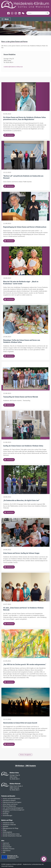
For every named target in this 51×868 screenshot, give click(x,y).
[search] (36, 13)
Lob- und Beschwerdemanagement (13, 808)
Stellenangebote (7, 832)
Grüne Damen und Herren (10, 804)
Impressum (6, 843)
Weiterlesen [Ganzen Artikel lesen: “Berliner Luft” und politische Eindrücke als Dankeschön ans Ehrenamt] (9, 186)
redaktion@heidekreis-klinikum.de (13, 67)
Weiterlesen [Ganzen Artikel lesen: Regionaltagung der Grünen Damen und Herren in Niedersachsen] (9, 241)
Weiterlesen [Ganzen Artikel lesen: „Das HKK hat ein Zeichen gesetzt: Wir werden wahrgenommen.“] (9, 682)
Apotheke (5, 826)
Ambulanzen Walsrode (9, 825)
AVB (4, 852)
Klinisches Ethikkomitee (9, 806)
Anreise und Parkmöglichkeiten (12, 799)
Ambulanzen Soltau (8, 823)
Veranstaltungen (7, 816)
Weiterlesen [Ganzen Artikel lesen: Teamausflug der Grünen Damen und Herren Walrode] (9, 405)
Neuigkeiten (6, 812)
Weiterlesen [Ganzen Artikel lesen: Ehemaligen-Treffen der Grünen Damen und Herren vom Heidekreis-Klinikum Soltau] (9, 356)
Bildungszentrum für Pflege (10, 828)
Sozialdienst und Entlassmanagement (13, 810)
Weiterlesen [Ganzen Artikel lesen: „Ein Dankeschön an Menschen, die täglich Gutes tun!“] (9, 512)
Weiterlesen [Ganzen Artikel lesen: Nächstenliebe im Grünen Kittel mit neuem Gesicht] (9, 744)
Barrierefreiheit (7, 847)
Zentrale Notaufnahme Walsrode (12, 836)
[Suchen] (48, 13)
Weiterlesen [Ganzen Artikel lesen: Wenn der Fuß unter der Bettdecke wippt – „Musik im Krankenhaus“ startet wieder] (9, 299)
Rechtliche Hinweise (9, 849)
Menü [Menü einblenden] (5, 19)
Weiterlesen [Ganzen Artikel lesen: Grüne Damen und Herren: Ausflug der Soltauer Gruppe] (9, 567)
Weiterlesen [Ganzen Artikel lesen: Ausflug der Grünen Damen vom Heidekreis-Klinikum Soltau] (9, 460)
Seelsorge (6, 814)
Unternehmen (7, 851)
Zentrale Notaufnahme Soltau (11, 834)
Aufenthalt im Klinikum (9, 800)
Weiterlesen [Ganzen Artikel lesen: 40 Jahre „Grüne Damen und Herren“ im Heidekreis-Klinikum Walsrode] (9, 624)
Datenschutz (6, 845)
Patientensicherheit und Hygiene (12, 802)
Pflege (5, 830)
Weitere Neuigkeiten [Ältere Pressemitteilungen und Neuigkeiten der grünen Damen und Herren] (26, 755)
